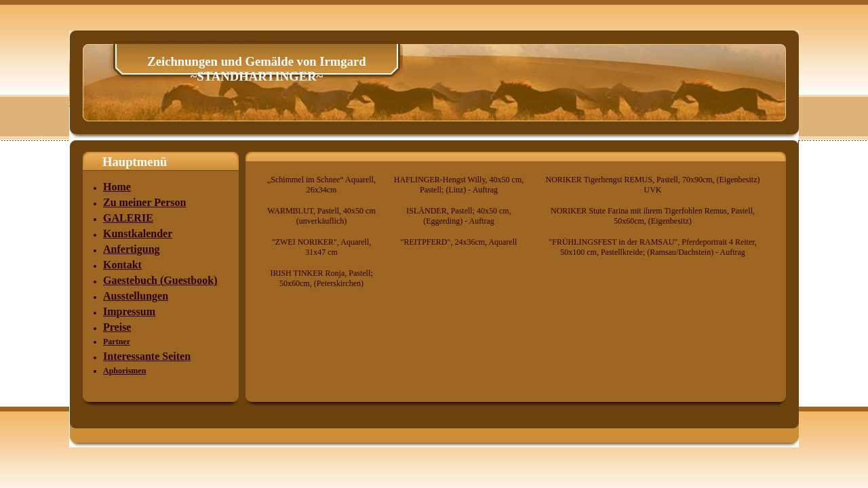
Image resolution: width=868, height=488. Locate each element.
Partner (117, 342)
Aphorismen (124, 371)
